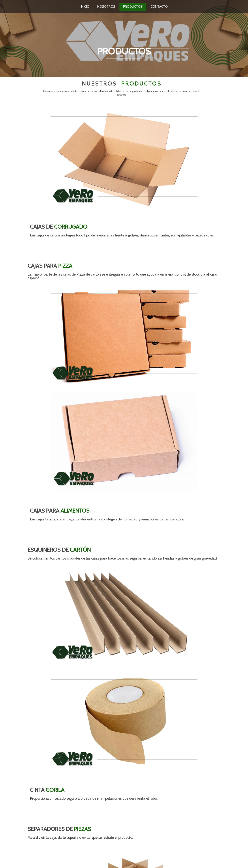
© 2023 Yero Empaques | (32, 862)
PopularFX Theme (55, 862)
